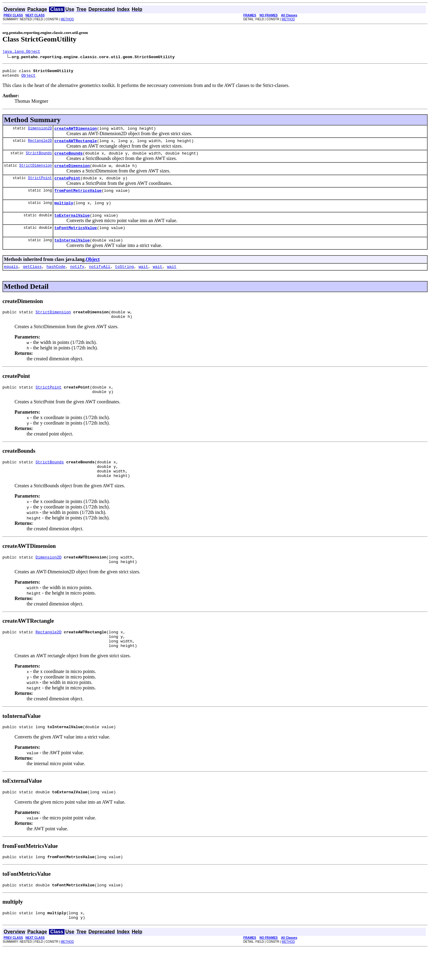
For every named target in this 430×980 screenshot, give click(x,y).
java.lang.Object (21, 52)
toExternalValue (72, 225)
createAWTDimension (75, 132)
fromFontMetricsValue (78, 198)
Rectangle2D (40, 145)
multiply (64, 212)
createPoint (67, 185)
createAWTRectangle (75, 145)
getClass (32, 279)
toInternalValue (72, 252)
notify (77, 279)
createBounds (68, 158)
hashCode (56, 279)
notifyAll (100, 279)
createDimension (72, 172)
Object (28, 78)
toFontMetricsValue (75, 238)
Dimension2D (40, 132)
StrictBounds (39, 158)
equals (11, 279)
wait (143, 279)
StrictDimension (35, 172)
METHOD (67, 19)
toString (124, 279)
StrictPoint (40, 185)
